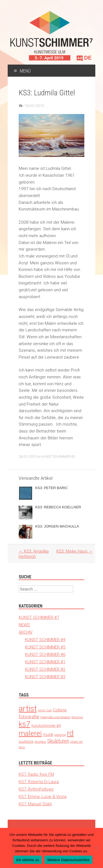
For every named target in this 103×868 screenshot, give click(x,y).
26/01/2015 (35, 106)
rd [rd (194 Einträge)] (70, 733)
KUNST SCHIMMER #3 (58, 457)
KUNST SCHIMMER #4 (45, 640)
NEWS (24, 625)
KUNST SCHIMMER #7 (39, 617)
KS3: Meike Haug (74, 551)
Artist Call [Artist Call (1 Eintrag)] (45, 710)
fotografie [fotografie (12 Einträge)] (29, 717)
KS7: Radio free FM (36, 774)
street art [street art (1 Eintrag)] (76, 742)
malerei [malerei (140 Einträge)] (30, 733)
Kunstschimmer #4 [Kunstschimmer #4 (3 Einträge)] (46, 726)
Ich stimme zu (28, 860)
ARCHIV (26, 632)
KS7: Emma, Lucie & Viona (43, 796)
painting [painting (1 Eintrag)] (60, 735)
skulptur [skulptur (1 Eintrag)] (40, 742)
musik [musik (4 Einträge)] (48, 734)
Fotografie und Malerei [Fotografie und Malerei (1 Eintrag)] (55, 717)
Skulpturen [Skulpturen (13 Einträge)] (58, 741)
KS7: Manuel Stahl (35, 804)
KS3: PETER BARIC (51, 488)
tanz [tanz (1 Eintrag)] (22, 747)
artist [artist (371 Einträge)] (28, 709)
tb (21, 106)
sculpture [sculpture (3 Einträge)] (26, 741)
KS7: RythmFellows (36, 789)
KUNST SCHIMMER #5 (45, 647)
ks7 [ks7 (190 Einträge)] (24, 724)
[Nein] (96, 848)
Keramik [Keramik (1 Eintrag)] (77, 717)
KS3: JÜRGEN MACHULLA (57, 526)
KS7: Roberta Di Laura (39, 782)
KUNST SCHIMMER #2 (45, 669)
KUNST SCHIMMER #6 (45, 654)
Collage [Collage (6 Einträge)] (60, 710)
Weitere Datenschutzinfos (68, 860)
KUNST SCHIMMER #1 (45, 662)
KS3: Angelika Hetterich (34, 554)
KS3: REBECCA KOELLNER (58, 507)
